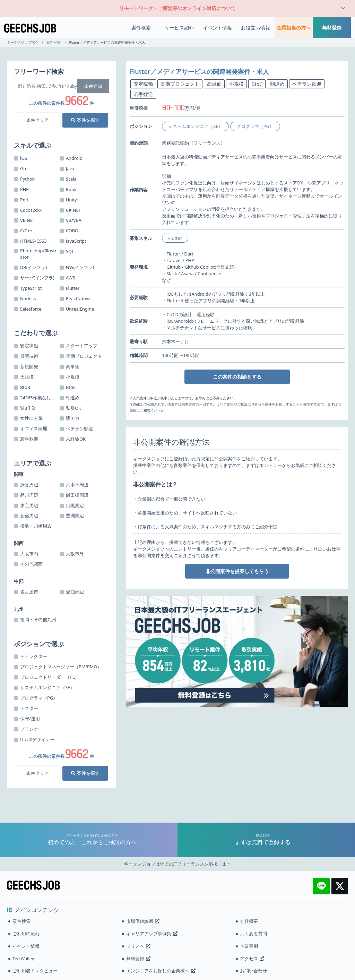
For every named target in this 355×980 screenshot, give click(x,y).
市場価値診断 (143, 921)
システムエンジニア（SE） (195, 126)
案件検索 (141, 28)
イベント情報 (217, 28)
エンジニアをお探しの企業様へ (161, 971)
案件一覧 (53, 42)
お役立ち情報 (256, 28)
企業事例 (249, 946)
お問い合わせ (253, 971)
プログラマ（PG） (255, 126)
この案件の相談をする (237, 377)
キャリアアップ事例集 (152, 934)
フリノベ (138, 946)
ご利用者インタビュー (35, 971)
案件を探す (85, 120)
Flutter (175, 238)
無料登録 (332, 28)
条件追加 (93, 86)
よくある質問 (253, 934)
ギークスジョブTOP (22, 42)
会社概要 (249, 921)
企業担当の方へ (294, 28)
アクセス (252, 959)
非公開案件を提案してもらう (237, 571)
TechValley (23, 959)
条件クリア (38, 120)
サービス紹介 (179, 28)
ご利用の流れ (26, 934)
